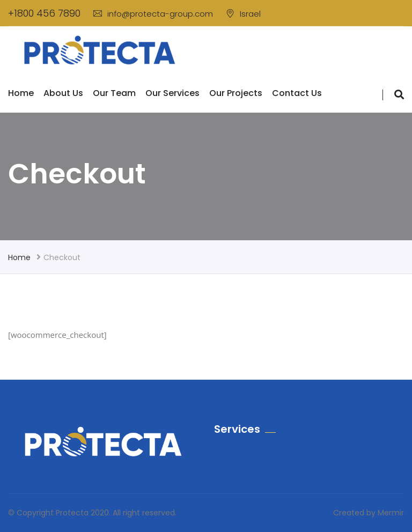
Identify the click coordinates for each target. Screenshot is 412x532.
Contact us (297, 93)
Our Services (172, 93)
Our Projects (236, 93)
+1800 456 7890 (44, 13)
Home (21, 93)
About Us (63, 93)
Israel (243, 14)
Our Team (114, 93)
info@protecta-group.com (153, 14)
